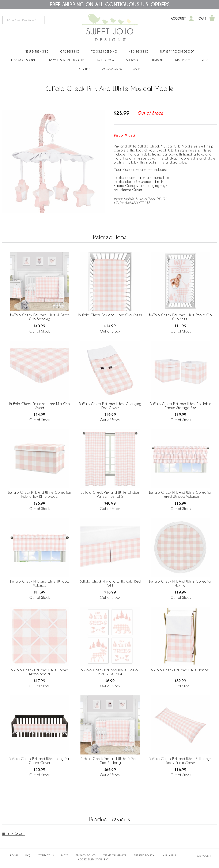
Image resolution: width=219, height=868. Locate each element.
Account (178, 19)
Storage (133, 60)
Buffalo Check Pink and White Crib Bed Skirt (110, 583)
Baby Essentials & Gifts (67, 60)
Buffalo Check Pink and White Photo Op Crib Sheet (180, 317)
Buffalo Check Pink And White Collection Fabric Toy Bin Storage (39, 494)
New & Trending (37, 51)
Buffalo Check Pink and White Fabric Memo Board (39, 672)
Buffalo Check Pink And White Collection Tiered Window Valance (181, 494)
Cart (202, 19)
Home (14, 855)
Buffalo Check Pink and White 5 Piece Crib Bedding (110, 761)
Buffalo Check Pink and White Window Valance (40, 583)
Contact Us (46, 855)
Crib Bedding (70, 51)
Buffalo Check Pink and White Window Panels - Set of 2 (110, 494)
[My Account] (191, 19)
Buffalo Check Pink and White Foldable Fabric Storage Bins (181, 406)
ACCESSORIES (112, 69)
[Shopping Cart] (212, 19)
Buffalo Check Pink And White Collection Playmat (181, 583)
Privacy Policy (86, 855)
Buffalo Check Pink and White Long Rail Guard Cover (39, 761)
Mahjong (183, 60)
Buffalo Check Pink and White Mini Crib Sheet (40, 406)
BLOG (65, 855)
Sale (137, 69)
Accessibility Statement (93, 859)
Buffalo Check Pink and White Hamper (180, 670)
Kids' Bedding (139, 51)
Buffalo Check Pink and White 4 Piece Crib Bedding (40, 317)
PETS (205, 60)
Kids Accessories (24, 60)
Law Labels (169, 855)
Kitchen (85, 69)
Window (157, 60)
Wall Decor (105, 60)
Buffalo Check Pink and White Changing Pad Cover (110, 406)
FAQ (28, 855)
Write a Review (14, 834)
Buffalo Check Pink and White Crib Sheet (110, 315)
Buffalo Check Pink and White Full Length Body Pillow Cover (181, 761)
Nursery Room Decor (177, 51)
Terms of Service (115, 855)
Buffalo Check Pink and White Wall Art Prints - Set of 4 (110, 672)
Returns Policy (144, 855)
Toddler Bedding (104, 51)
